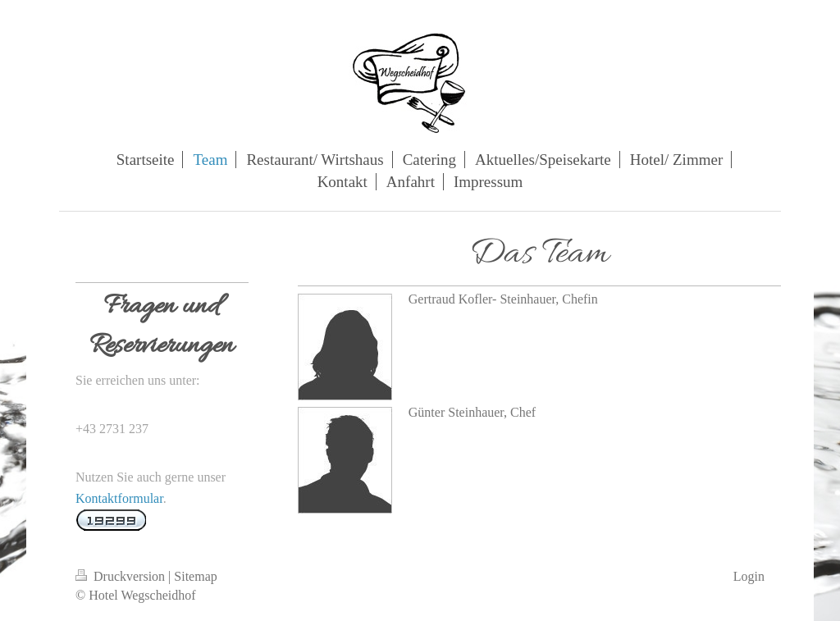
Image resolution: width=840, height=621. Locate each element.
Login (749, 576)
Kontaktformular (119, 498)
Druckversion (122, 576)
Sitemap (195, 576)
